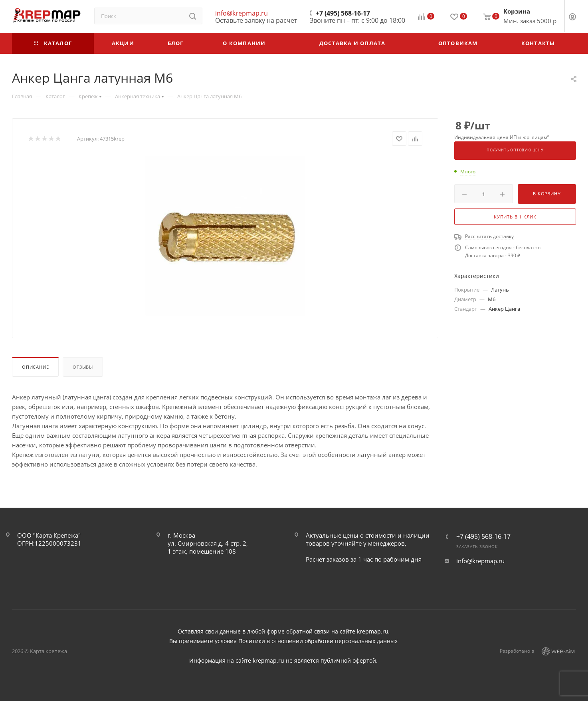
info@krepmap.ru (242, 13)
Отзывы (83, 367)
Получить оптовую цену (515, 150)
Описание (35, 367)
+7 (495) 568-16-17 (343, 13)
